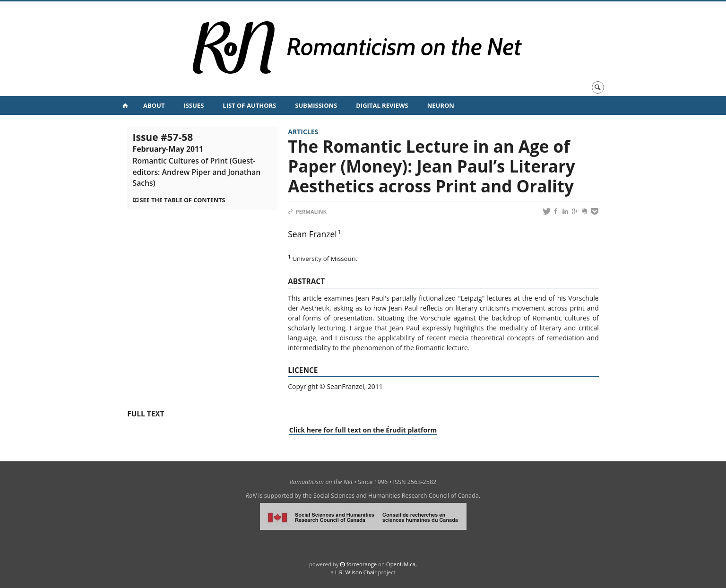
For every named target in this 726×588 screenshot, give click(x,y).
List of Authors (249, 105)
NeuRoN (441, 105)
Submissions (316, 105)
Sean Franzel (312, 234)
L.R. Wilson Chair (356, 572)
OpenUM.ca (401, 564)
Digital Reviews (382, 105)
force (362, 564)
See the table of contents (183, 200)
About (154, 105)
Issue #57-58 (197, 159)
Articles (303, 132)
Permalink (307, 212)
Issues (194, 105)
